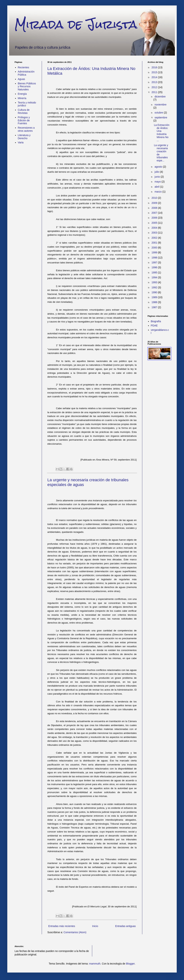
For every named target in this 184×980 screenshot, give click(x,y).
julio (157, 172)
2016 (155, 67)
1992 (155, 287)
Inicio (95, 926)
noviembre (160, 105)
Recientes (24, 67)
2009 (155, 203)
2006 (155, 218)
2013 (155, 82)
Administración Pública (26, 73)
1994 (155, 277)
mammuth (95, 964)
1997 (155, 262)
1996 (155, 267)
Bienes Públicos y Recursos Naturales (27, 87)
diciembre (160, 97)
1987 (155, 307)
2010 (155, 198)
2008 (155, 208)
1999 (155, 252)
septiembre (161, 117)
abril (157, 187)
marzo (158, 192)
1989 (155, 297)
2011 (155, 92)
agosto (159, 167)
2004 (155, 228)
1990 (155, 292)
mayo (158, 182)
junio (157, 177)
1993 (155, 282)
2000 (155, 248)
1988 (155, 302)
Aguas (21, 79)
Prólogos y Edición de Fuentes (24, 120)
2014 (155, 77)
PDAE (154, 326)
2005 (155, 223)
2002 (155, 238)
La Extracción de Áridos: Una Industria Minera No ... (162, 133)
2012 (155, 87)
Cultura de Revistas (24, 111)
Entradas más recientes (62, 926)
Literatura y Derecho (24, 137)
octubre (159, 113)
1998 (155, 258)
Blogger (130, 964)
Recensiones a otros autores (26, 129)
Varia (21, 142)
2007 (155, 213)
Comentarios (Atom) (75, 932)
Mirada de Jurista (76, 24)
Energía (22, 94)
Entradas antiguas (125, 926)
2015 (155, 72)
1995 (155, 273)
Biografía (156, 321)
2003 (155, 233)
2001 (155, 243)
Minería (22, 98)
